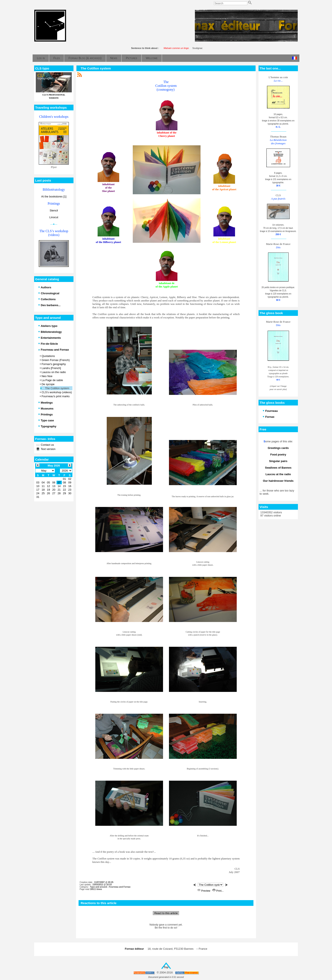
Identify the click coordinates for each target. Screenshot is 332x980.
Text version (48, 449)
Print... (218, 891)
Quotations (48, 356)
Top (166, 967)
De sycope (48, 384)
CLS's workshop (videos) (57, 392)
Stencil (54, 210)
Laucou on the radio (54, 372)
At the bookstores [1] (54, 196)
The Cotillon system (57, 388)
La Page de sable (52, 380)
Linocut (54, 217)
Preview (204, 891)
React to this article (166, 913)
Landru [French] (51, 368)
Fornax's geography (54, 364)
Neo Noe (47, 376)
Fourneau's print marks (56, 396)
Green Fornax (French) (56, 360)
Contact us (47, 445)
